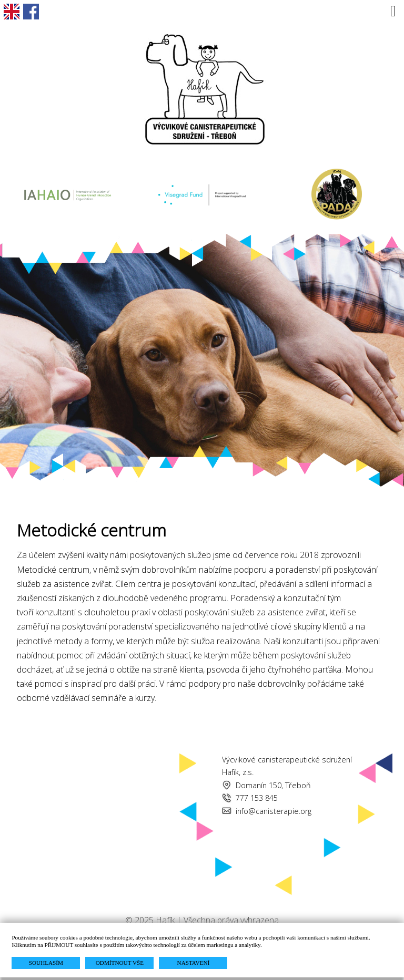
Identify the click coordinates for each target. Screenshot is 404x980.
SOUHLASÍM (46, 963)
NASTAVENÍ (194, 963)
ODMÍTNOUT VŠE (120, 963)
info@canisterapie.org (274, 811)
